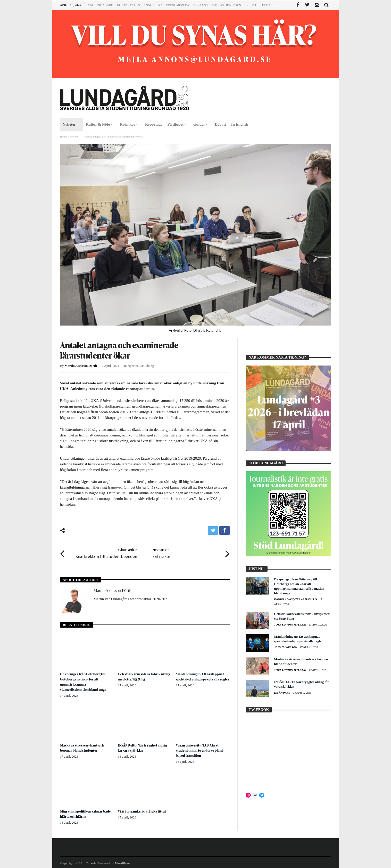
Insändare (282, 693)
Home (64, 136)
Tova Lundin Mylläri (290, 624)
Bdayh (91, 862)
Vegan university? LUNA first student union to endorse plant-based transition (201, 749)
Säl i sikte (161, 552)
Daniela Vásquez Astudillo (296, 599)
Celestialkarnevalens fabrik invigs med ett (145, 675)
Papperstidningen (226, 5)
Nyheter (75, 136)
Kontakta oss (128, 5)
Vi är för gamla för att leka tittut (143, 810)
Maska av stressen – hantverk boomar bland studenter (83, 746)
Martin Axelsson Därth (81, 366)
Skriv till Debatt (259, 5)
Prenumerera (178, 5)
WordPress (123, 862)
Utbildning (147, 366)
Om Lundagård (101, 5)
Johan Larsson (286, 647)
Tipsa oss (200, 5)
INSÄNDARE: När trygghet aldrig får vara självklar (143, 746)
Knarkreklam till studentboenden (106, 552)
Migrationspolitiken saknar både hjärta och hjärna (86, 812)
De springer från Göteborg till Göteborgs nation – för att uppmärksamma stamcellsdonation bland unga (84, 680)
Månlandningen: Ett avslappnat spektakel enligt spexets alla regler (203, 675)
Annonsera (153, 5)
